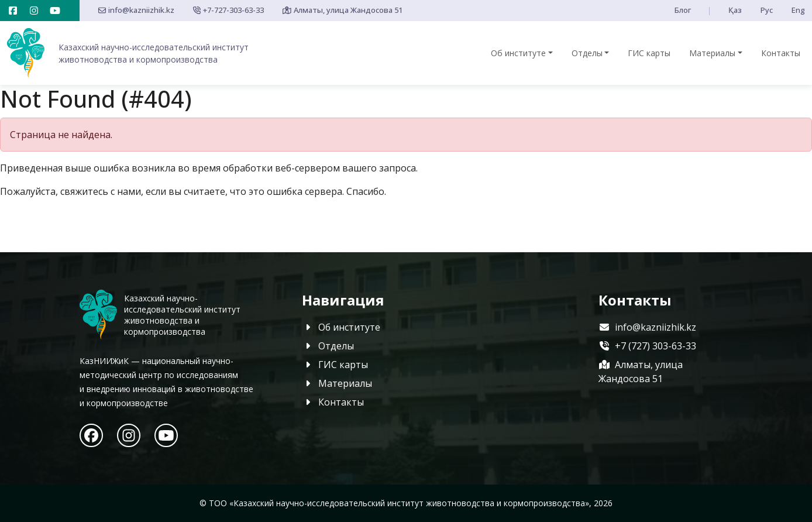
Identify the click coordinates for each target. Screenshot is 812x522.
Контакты (781, 53)
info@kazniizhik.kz (136, 10)
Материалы (712, 53)
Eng (798, 10)
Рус (767, 10)
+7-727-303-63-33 (228, 10)
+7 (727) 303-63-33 (647, 346)
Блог (683, 10)
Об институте (518, 53)
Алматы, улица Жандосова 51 (343, 10)
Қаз (735, 10)
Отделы (587, 53)
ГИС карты (649, 53)
